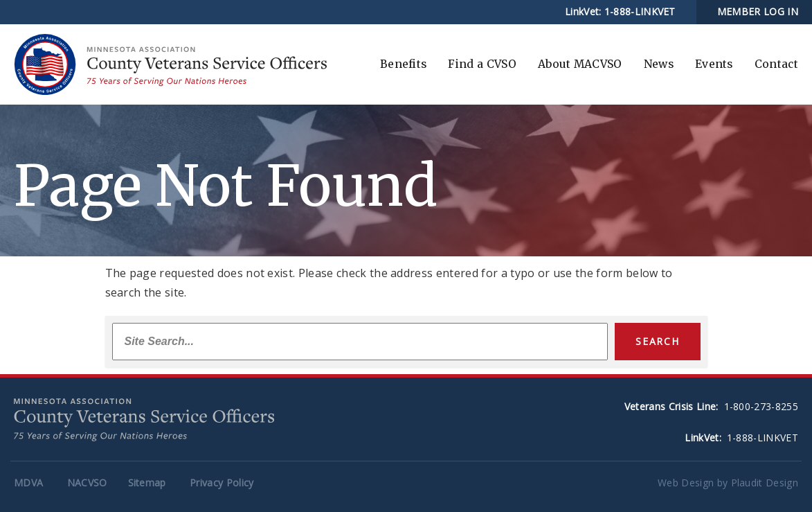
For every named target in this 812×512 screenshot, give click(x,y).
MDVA (28, 483)
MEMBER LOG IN (758, 11)
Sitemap (147, 483)
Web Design (686, 483)
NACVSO (87, 483)
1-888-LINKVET (640, 11)
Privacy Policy (222, 483)
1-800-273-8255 (761, 406)
